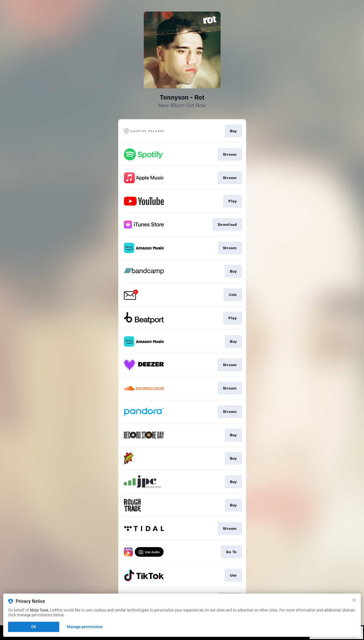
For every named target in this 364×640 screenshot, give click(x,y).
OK (34, 627)
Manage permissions (85, 627)
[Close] (354, 600)
